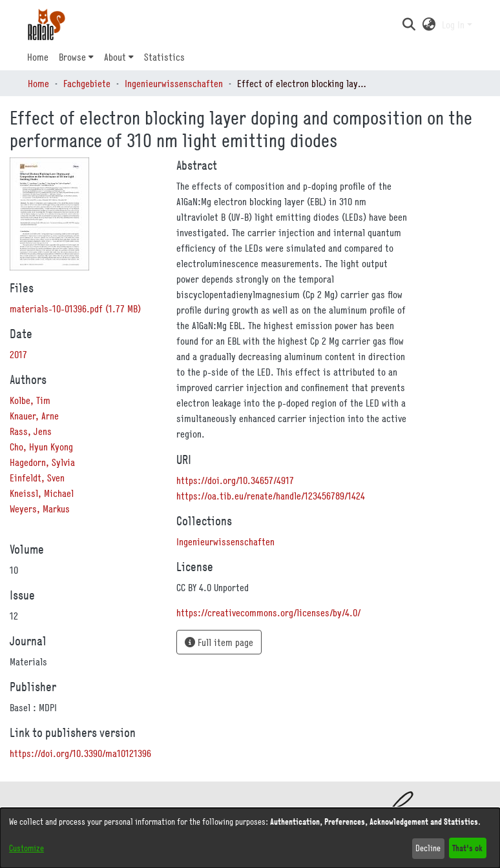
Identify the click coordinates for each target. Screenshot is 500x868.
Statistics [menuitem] (164, 57)
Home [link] (38, 83)
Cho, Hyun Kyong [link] (41, 447)
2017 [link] (18, 354)
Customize (26, 848)
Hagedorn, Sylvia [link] (42, 462)
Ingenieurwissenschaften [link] (174, 83)
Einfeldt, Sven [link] (37, 478)
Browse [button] (72, 57)
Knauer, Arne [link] (34, 416)
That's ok (467, 848)
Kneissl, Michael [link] (42, 493)
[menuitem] (76, 57)
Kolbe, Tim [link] (30, 400)
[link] (75, 308)
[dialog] (250, 838)
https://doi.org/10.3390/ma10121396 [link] (80, 753)
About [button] (115, 57)
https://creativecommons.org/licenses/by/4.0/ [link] (268, 612)
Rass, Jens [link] (31, 431)
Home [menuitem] (38, 57)
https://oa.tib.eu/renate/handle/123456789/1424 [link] (271, 496)
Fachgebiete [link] (87, 83)
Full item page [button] (219, 642)
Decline (428, 848)
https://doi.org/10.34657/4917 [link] (235, 480)
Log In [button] (454, 25)
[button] (409, 25)
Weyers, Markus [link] (40, 509)
